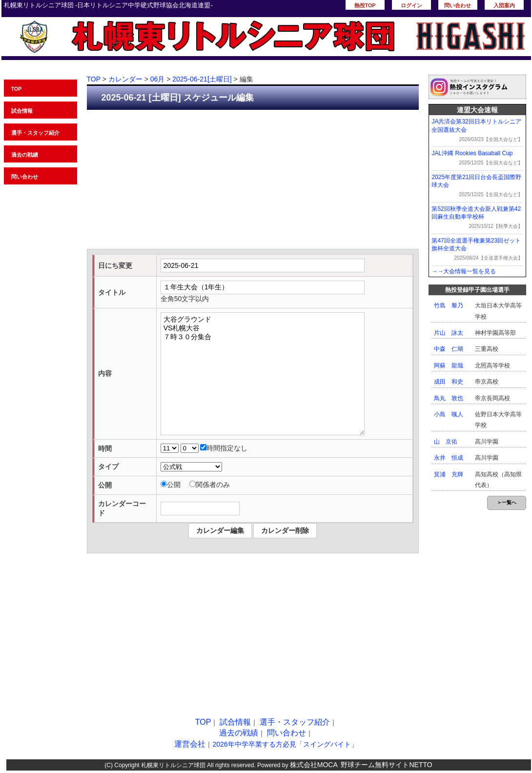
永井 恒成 (449, 458)
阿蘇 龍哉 (449, 366)
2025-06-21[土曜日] (202, 79)
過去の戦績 (25, 155)
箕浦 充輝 (449, 474)
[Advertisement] (253, 181)
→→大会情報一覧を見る (464, 271)
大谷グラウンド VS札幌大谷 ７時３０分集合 (263, 374)
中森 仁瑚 (449, 349)
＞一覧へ (507, 502)
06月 (158, 79)
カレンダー (125, 79)
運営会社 (190, 744)
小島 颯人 (449, 414)
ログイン (411, 5)
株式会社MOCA (314, 765)
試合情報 (22, 111)
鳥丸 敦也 (449, 398)
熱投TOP (365, 5)
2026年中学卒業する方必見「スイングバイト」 (285, 744)
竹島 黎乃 (449, 305)
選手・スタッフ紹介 (35, 133)
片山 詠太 (449, 333)
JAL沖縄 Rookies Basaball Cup (472, 153)
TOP (17, 89)
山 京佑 (446, 442)
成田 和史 (449, 382)
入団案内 (504, 5)
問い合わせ (458, 5)
